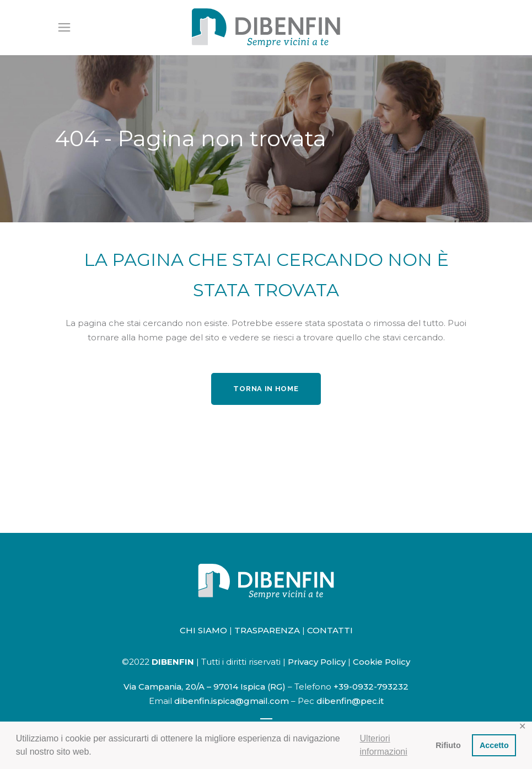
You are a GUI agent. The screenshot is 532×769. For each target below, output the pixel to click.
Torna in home (266, 389)
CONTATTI (330, 630)
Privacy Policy (317, 662)
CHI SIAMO (203, 630)
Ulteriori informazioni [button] (384, 745)
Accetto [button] (494, 745)
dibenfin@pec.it (350, 701)
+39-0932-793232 (371, 687)
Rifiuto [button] (448, 745)
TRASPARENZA (267, 630)
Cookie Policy (381, 662)
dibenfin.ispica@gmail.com (232, 701)
